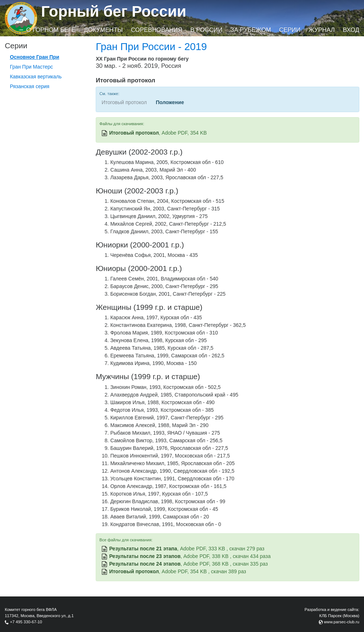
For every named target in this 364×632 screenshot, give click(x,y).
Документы (103, 30)
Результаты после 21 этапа (143, 549)
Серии (290, 30)
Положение (170, 102)
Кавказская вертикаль (36, 77)
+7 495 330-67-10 (26, 622)
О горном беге (51, 30)
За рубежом (251, 30)
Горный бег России (114, 11)
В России (206, 30)
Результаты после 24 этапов (145, 564)
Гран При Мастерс (31, 67)
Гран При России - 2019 (151, 47)
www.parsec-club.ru (342, 622)
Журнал (322, 30)
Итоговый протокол (134, 133)
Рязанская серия (30, 86)
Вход (351, 30)
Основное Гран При (34, 57)
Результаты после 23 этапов (145, 556)
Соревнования (157, 30)
